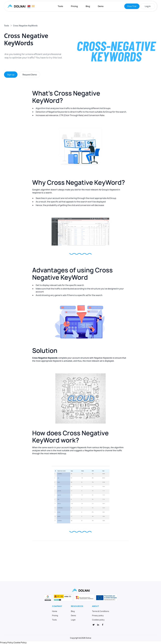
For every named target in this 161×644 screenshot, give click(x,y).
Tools (60, 6)
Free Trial (132, 6)
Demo (101, 6)
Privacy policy (98, 616)
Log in (148, 6)
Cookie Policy (20, 642)
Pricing (74, 6)
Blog (88, 6)
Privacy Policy (7, 642)
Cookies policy (98, 620)
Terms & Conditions (101, 611)
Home (55, 611)
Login (73, 620)
